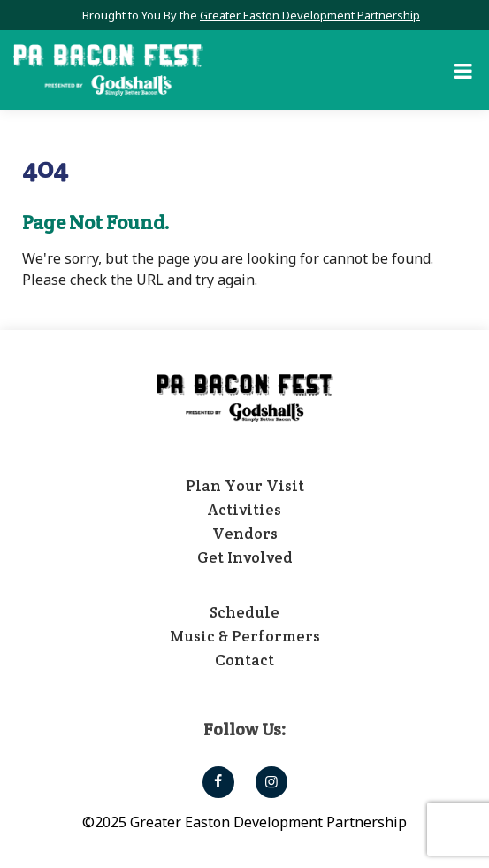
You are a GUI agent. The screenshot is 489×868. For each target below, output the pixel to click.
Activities (244, 510)
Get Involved (245, 557)
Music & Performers (245, 636)
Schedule (244, 612)
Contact (244, 660)
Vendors (245, 534)
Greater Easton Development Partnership (310, 15)
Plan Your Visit (245, 486)
